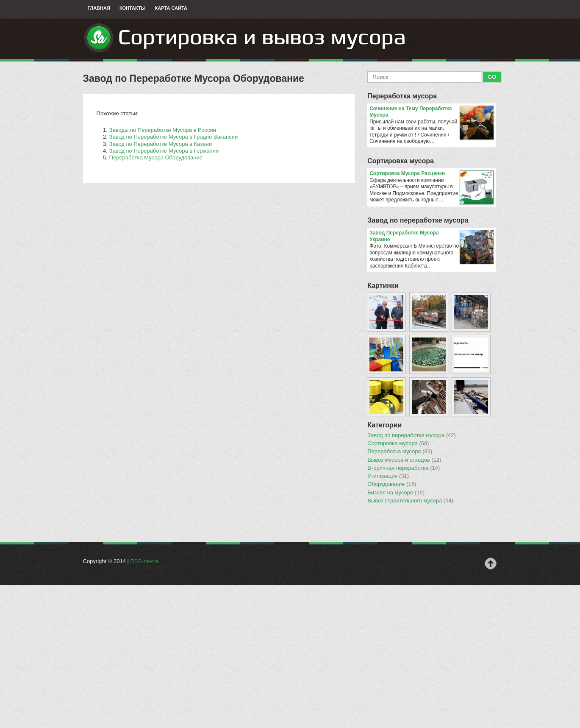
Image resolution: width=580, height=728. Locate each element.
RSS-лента (144, 561)
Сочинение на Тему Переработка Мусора (432, 112)
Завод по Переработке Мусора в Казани (161, 144)
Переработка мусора (402, 96)
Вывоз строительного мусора (410, 501)
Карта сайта (171, 8)
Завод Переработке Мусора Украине (432, 236)
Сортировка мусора (401, 161)
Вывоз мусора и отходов (404, 460)
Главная (99, 8)
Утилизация (388, 476)
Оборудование (392, 484)
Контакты (133, 8)
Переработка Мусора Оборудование (156, 158)
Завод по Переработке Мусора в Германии (164, 151)
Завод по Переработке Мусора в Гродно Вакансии (174, 137)
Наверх (491, 563)
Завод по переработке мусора (418, 220)
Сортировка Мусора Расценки (432, 174)
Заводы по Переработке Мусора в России (163, 130)
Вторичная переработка (404, 468)
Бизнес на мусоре (396, 493)
